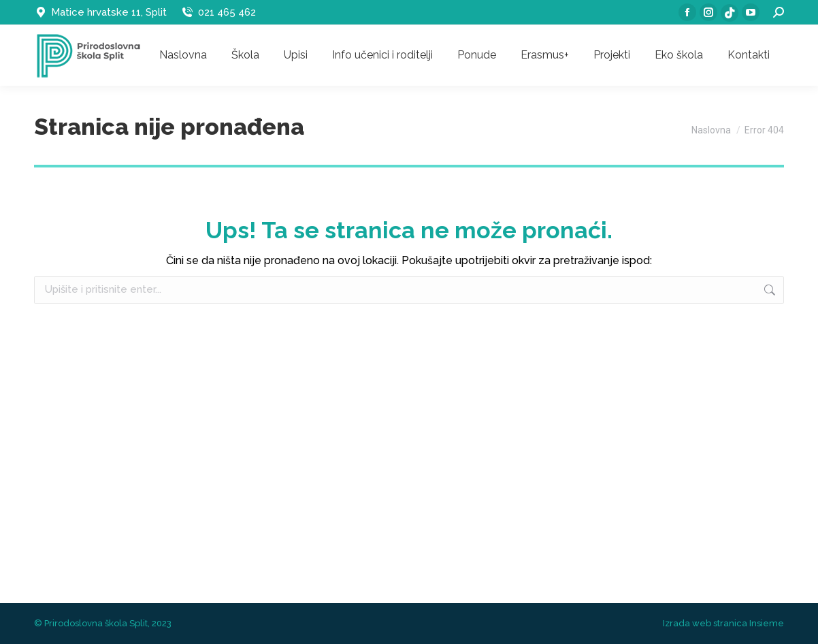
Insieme (767, 623)
